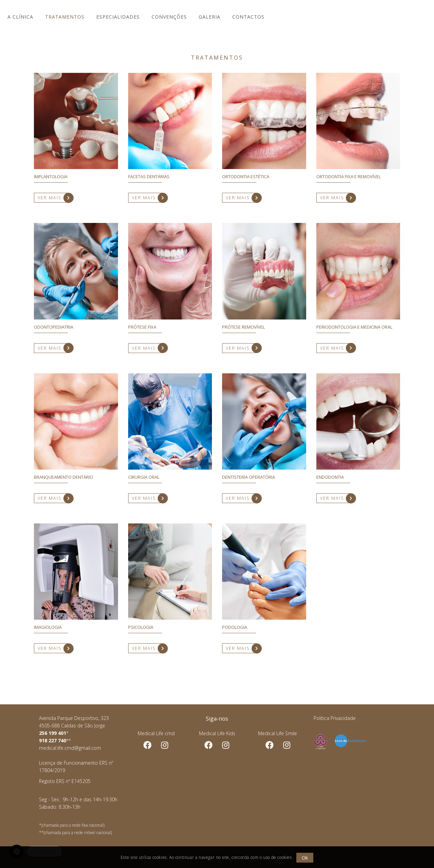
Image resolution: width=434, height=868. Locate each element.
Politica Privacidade (335, 718)
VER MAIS (53, 198)
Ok (305, 858)
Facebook (147, 745)
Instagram (226, 745)
